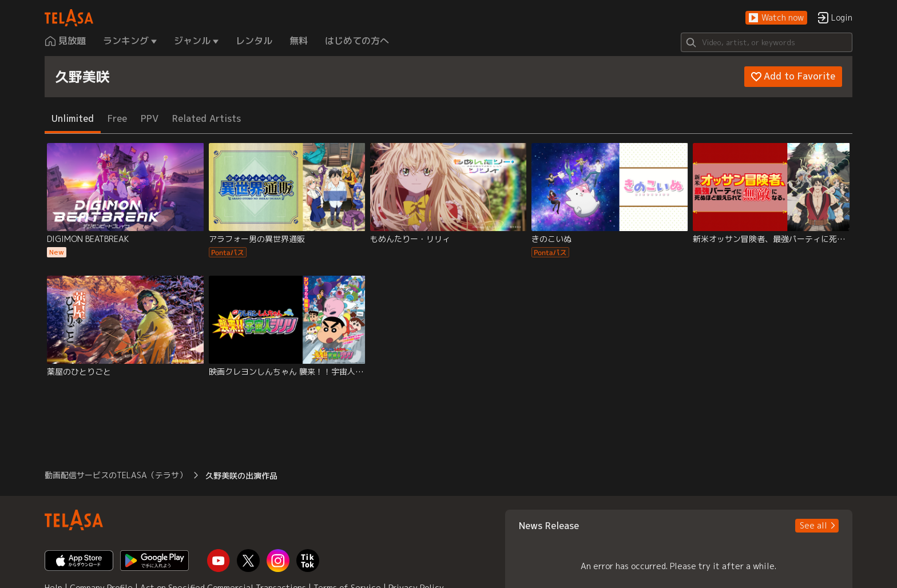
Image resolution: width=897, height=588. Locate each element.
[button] (776, 18)
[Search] (767, 42)
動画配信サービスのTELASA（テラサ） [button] (116, 475)
